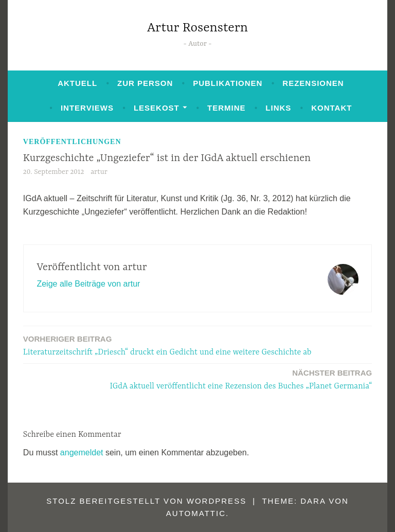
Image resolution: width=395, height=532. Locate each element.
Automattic (196, 513)
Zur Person (145, 83)
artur (99, 172)
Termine (227, 108)
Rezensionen (313, 83)
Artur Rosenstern (197, 28)
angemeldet (82, 453)
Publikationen (228, 83)
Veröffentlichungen (72, 142)
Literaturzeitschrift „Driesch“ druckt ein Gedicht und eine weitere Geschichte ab (167, 345)
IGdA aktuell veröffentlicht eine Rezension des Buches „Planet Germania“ (241, 379)
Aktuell (77, 83)
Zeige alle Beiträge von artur (88, 284)
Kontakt (331, 108)
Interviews (87, 108)
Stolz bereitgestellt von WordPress (146, 501)
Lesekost (157, 108)
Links (278, 108)
